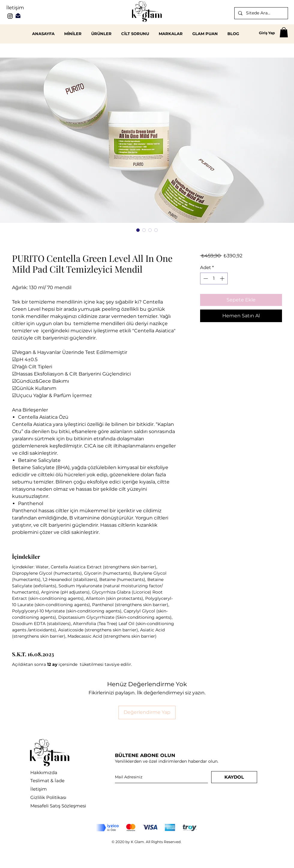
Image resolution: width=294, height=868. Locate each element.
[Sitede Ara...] (261, 13)
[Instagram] (10, 16)
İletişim (15, 8)
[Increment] (223, 278)
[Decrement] (205, 278)
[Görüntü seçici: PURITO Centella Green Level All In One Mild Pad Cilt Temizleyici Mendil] (138, 230)
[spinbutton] (214, 278)
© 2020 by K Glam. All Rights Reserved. (147, 842)
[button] (284, 32)
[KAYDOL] (234, 777)
